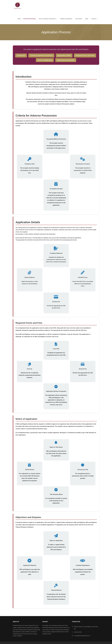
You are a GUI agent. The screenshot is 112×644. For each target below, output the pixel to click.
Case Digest (79, 19)
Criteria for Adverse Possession (41, 55)
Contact (94, 19)
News (87, 19)
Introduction (21, 55)
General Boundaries (66, 19)
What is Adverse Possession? (47, 19)
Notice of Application (45, 60)
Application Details (64, 55)
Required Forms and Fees (85, 55)
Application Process (30, 19)
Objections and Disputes (66, 60)
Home (19, 19)
